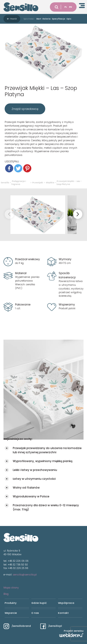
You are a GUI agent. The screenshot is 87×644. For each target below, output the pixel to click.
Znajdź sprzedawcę (25, 109)
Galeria (47, 19)
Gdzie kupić (39, 603)
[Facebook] (9, 168)
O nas (35, 613)
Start (39, 19)
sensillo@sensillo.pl (25, 575)
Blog (6, 594)
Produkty (11, 603)
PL (66, 7)
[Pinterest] (27, 168)
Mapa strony (11, 588)
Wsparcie (11, 613)
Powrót (14, 19)
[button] (78, 214)
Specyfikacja (59, 19)
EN (71, 7)
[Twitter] (18, 168)
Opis (69, 19)
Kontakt (63, 613)
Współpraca (66, 603)
